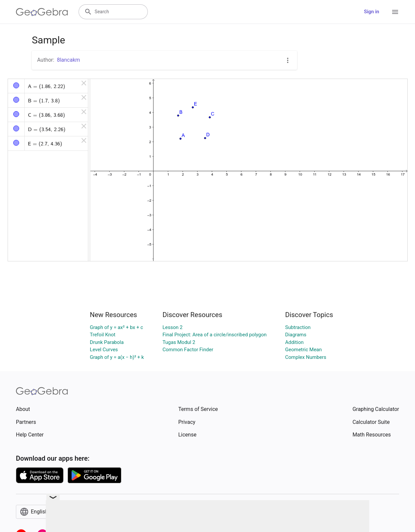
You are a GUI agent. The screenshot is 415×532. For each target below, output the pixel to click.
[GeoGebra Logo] (42, 12)
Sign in (372, 12)
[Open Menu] (395, 12)
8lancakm (69, 60)
